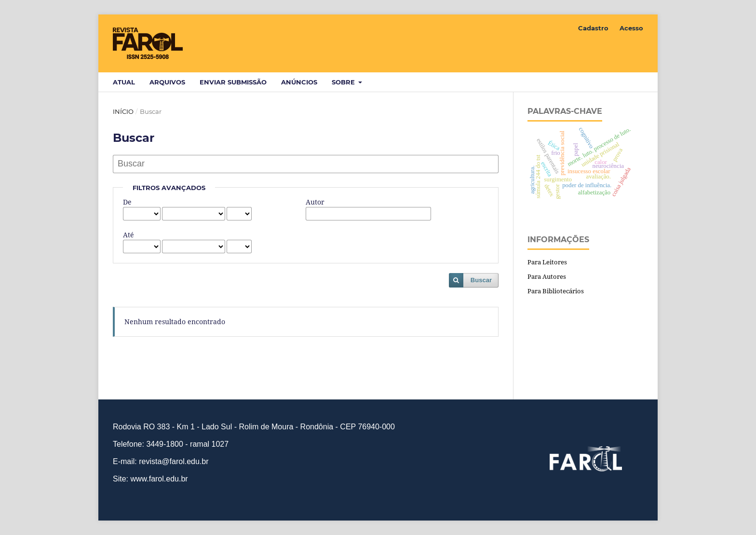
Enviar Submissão (233, 82)
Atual (124, 82)
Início (123, 111)
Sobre (344, 82)
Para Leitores (547, 262)
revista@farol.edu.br (174, 461)
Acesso (631, 28)
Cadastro (593, 28)
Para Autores (547, 276)
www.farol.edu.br (159, 479)
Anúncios (299, 82)
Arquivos (167, 82)
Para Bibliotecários (556, 291)
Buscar (481, 280)
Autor (315, 202)
